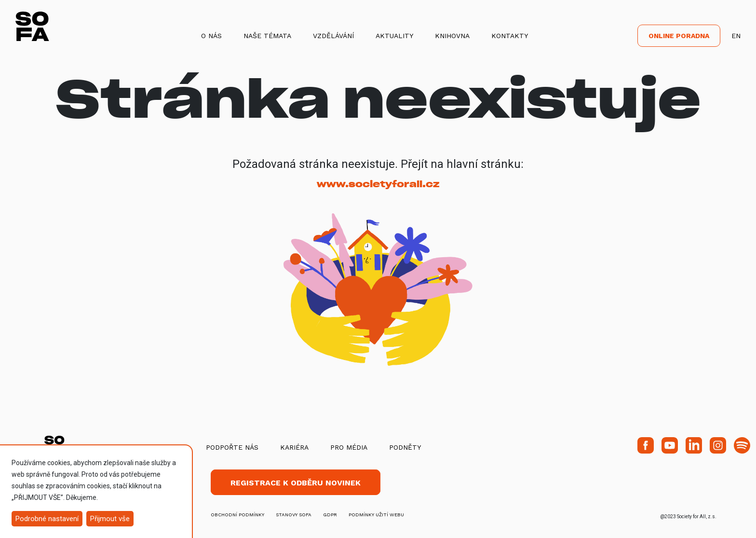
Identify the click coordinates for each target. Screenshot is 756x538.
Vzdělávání (333, 36)
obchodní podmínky (237, 515)
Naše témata (267, 36)
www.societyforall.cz (378, 184)
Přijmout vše (110, 519)
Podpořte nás (232, 447)
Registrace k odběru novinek (296, 483)
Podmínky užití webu (376, 515)
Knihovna (452, 36)
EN (736, 36)
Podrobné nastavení (47, 519)
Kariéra (294, 447)
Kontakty (510, 36)
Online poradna (679, 36)
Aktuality (394, 36)
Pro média (349, 447)
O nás (211, 36)
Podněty (405, 447)
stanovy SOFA (294, 515)
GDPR (330, 515)
